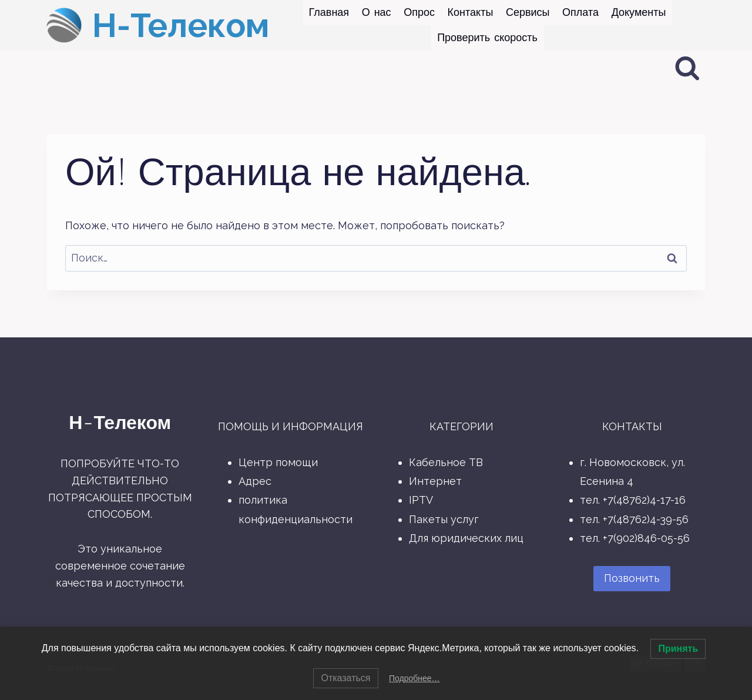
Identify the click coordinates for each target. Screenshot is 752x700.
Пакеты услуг (444, 519)
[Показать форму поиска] (687, 69)
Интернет (435, 481)
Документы (639, 12)
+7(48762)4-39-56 (646, 519)
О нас (377, 12)
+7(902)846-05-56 (646, 538)
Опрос (419, 12)
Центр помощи (278, 462)
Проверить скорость (487, 38)
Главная (329, 12)
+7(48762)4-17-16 (644, 500)
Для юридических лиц (466, 538)
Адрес (255, 481)
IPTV (421, 500)
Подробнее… (414, 678)
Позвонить (632, 578)
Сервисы (528, 12)
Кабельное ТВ (446, 462)
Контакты (471, 12)
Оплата (580, 12)
